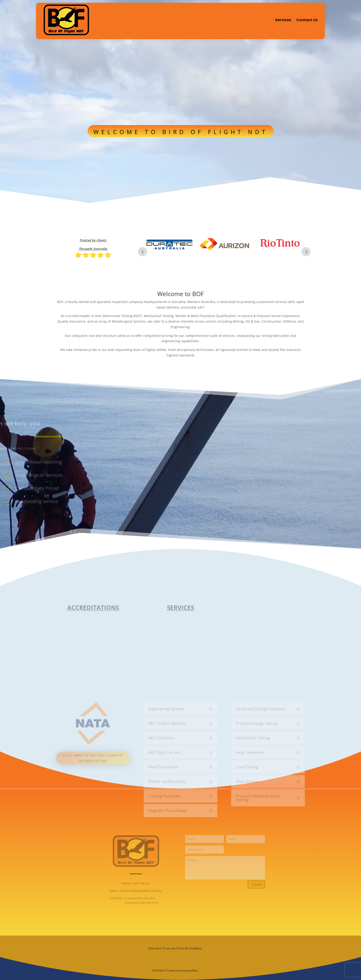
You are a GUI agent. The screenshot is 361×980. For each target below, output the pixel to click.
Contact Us (307, 20)
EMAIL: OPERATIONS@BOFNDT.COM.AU (147, 886)
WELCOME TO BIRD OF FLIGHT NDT (180, 129)
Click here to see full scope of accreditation (93, 804)
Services (283, 20)
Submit (238, 881)
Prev (143, 252)
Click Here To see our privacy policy (175, 970)
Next (306, 252)
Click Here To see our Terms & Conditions (175, 948)
